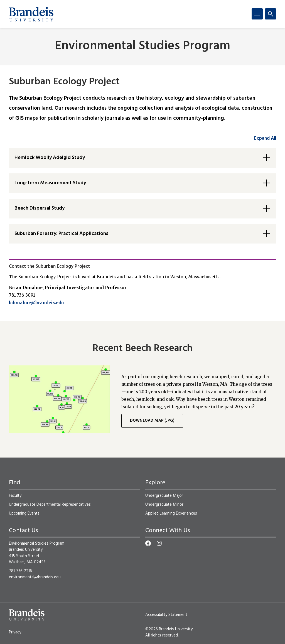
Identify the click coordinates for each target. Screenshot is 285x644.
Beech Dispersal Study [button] (40, 208)
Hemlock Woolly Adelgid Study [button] (50, 158)
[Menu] (257, 14)
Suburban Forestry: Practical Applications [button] (61, 234)
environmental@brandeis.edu (35, 577)
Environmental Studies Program (142, 46)
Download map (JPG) (152, 421)
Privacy (15, 632)
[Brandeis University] (31, 14)
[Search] (271, 14)
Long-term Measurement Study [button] (50, 183)
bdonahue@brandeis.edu (36, 303)
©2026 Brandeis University (169, 629)
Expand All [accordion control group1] (265, 138)
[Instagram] (159, 543)
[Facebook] (148, 543)
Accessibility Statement (166, 615)
